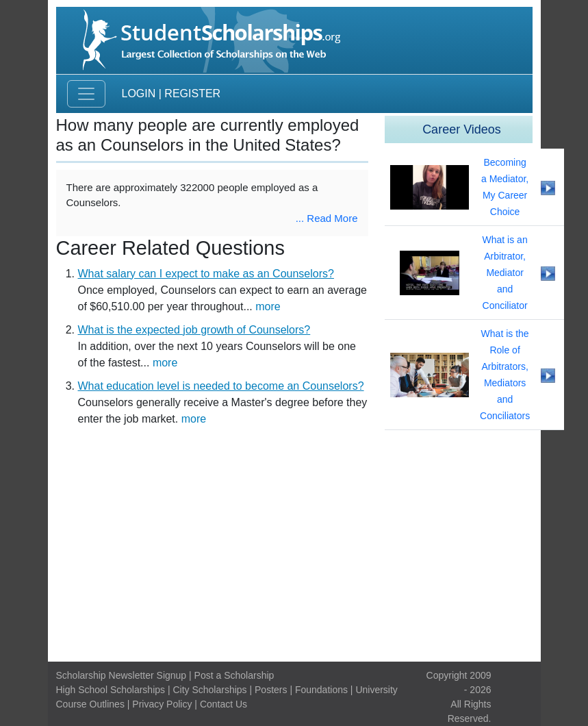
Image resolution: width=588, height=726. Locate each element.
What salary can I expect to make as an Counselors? (206, 274)
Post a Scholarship (234, 675)
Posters (271, 690)
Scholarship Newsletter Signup (122, 675)
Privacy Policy (162, 704)
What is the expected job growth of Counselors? (194, 330)
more (268, 306)
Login (139, 93)
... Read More (327, 218)
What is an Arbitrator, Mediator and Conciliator (505, 273)
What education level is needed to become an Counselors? (221, 386)
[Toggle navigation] (86, 94)
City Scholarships (209, 690)
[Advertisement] (294, 548)
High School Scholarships (111, 690)
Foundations (321, 690)
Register (192, 93)
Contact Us (223, 704)
